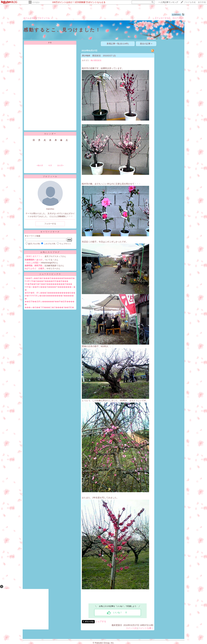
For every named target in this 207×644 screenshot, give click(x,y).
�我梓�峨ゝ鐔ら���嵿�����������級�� (50, 293)
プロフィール (44, 18)
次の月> (60, 165)
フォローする (50, 224)
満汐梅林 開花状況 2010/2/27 (97, 56)
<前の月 (40, 165)
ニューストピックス (50, 274)
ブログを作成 (190, 2)
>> (168, 2)
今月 (50, 165)
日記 (33, 18)
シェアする (101, 621)
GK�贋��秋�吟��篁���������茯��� (48, 284)
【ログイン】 (178, 18)
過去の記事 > (146, 44)
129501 (176, 15)
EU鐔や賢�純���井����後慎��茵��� (46, 281)
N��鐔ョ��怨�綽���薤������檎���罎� (50, 278)
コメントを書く (146, 628)
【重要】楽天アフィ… (34, 256)
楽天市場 (202, 2)
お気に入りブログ (50, 252)
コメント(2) (131, 628)
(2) (114, 56)
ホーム (26, 18)
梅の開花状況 (96, 60)
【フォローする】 (163, 18)
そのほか (36, 2)
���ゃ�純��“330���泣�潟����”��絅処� (49, 307)
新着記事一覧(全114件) (118, 44)
